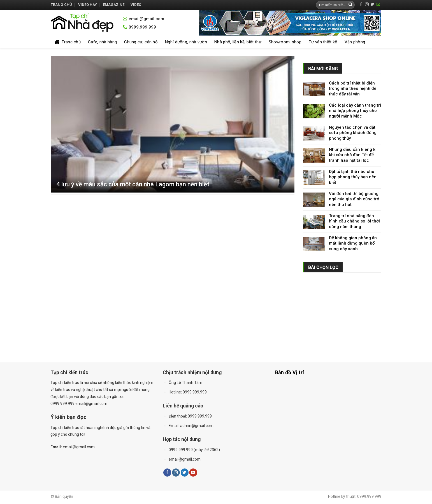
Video (136, 5)
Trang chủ (61, 5)
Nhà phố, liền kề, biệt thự (238, 42)
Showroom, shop (285, 42)
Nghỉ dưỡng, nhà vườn (186, 42)
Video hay (88, 5)
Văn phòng (355, 42)
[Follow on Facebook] (361, 5)
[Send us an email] (378, 5)
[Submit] (350, 5)
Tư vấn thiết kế (323, 42)
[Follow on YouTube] (193, 473)
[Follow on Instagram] (367, 5)
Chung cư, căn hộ (141, 42)
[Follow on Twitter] (372, 5)
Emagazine (114, 5)
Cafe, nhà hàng (102, 42)
